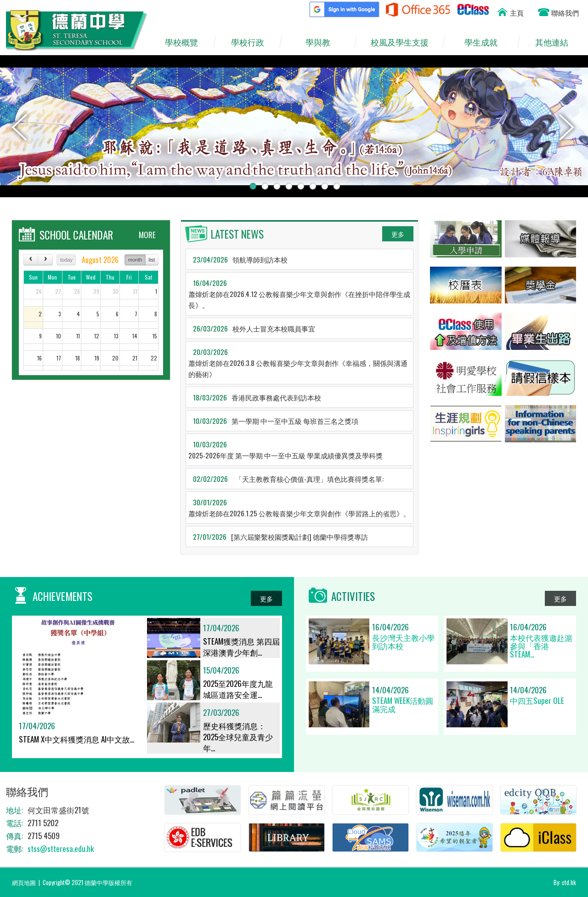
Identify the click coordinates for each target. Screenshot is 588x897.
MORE (147, 235)
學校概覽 (186, 42)
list (152, 260)
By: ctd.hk (565, 882)
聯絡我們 (565, 12)
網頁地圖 (24, 882)
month (135, 260)
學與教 (322, 42)
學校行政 (252, 42)
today (66, 260)
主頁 (517, 12)
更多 (398, 234)
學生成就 (485, 42)
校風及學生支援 (404, 42)
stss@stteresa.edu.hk (61, 848)
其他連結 (556, 42)
